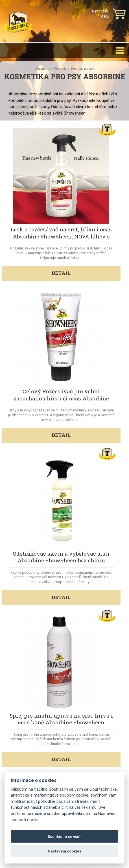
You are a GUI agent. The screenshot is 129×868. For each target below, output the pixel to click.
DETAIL (61, 273)
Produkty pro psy (83, 69)
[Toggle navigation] (120, 50)
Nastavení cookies (65, 851)
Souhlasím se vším (65, 836)
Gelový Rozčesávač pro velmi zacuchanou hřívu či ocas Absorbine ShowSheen (61, 398)
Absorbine (42, 69)
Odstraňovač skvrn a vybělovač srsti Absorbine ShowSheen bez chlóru (61, 557)
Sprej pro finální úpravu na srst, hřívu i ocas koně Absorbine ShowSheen (61, 719)
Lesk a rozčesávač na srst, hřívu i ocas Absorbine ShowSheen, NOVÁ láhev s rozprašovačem (61, 236)
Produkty (60, 69)
